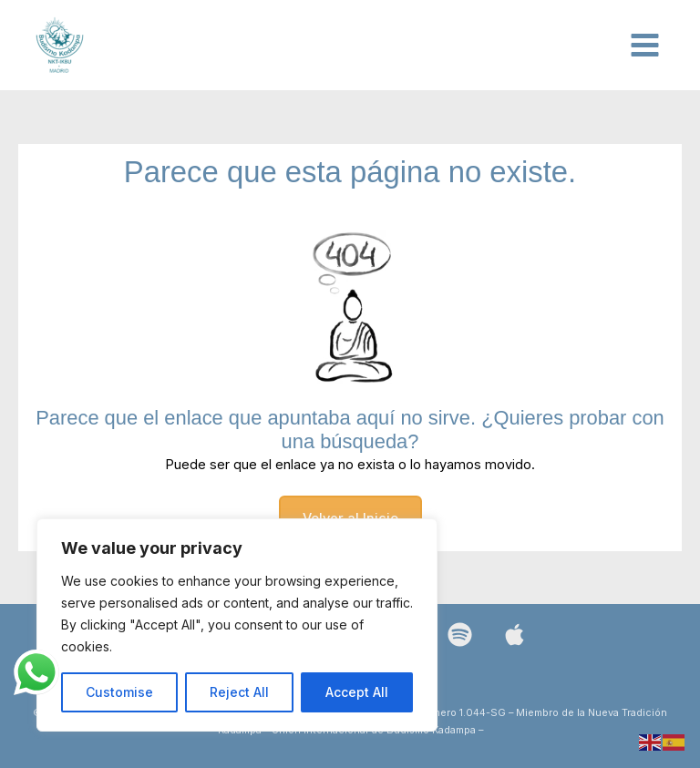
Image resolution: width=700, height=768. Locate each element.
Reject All (239, 692)
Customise (119, 692)
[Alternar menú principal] (645, 45)
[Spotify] (460, 635)
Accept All (357, 692)
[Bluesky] (515, 635)
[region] (237, 625)
